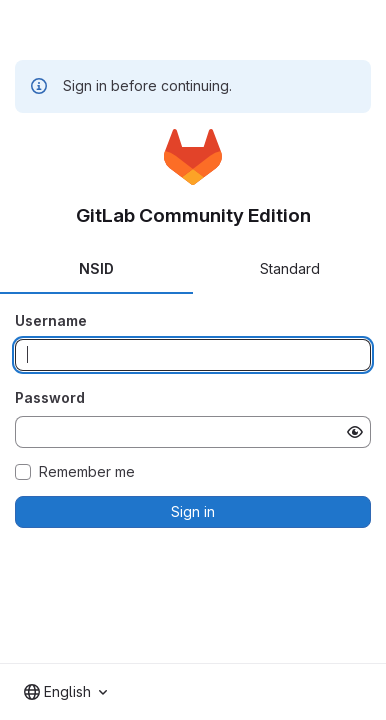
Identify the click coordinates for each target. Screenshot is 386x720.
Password (50, 397)
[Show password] (355, 432)
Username (51, 320)
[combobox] (65, 692)
